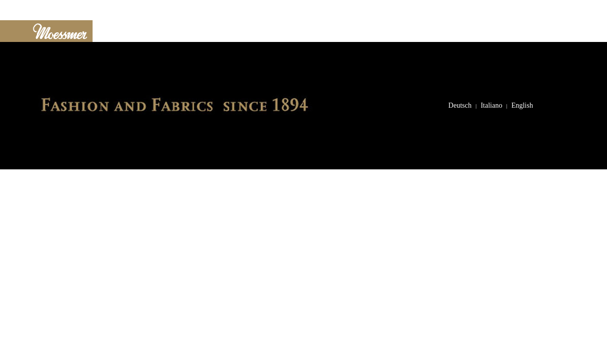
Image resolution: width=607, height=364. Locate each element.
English (522, 105)
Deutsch (460, 105)
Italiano (491, 105)
